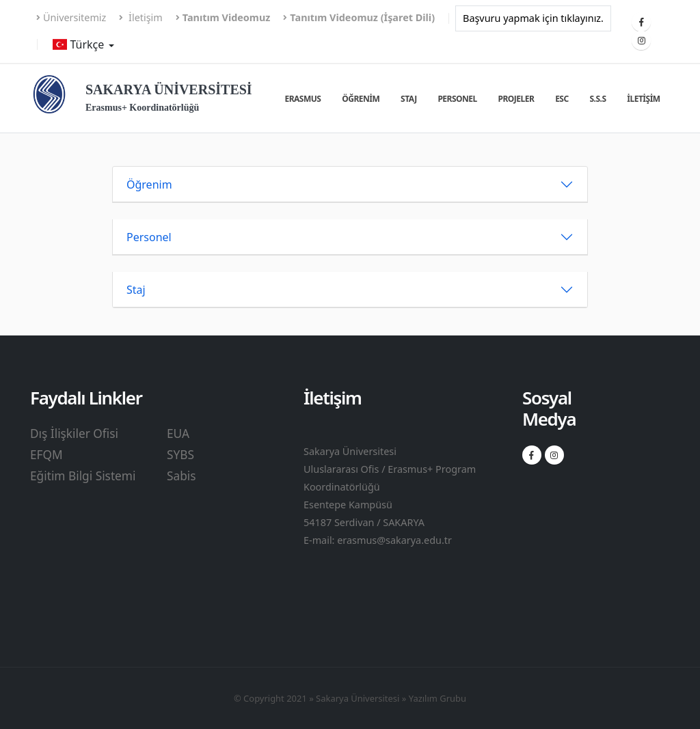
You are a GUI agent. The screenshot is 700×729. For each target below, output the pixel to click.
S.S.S (597, 99)
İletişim (140, 17)
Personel (457, 99)
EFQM (46, 455)
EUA (178, 434)
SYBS (180, 455)
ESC (562, 99)
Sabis (181, 476)
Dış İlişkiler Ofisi (74, 434)
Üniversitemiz (71, 17)
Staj (409, 99)
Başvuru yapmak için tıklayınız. (533, 18)
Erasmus (302, 99)
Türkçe (80, 44)
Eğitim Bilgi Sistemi (83, 476)
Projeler (516, 99)
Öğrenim (361, 99)
